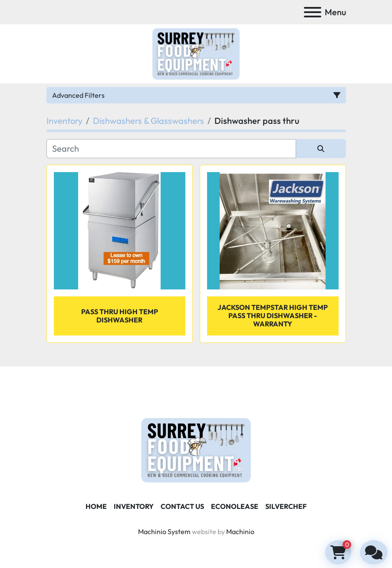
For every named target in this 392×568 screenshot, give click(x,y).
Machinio (240, 531)
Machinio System (164, 531)
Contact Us (182, 506)
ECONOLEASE (235, 506)
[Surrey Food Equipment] (196, 449)
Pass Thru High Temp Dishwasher (120, 316)
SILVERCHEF (286, 506)
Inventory (134, 506)
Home (96, 506)
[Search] (171, 149)
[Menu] (313, 12)
